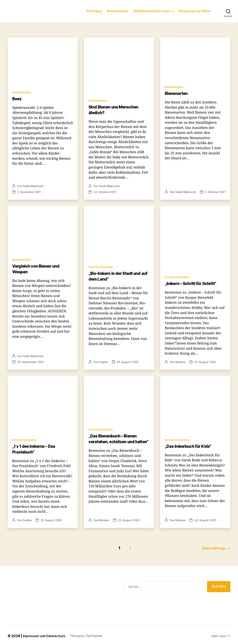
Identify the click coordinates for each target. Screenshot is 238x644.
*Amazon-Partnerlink (87, 633)
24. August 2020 (202, 520)
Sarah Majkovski (32, 192)
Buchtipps (100, 14)
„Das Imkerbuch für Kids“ (190, 446)
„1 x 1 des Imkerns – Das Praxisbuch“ (37, 449)
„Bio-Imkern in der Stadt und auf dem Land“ (117, 276)
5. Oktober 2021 (212, 192)
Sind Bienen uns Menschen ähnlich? (116, 115)
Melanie (179, 362)
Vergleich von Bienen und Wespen (38, 269)
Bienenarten (177, 99)
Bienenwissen (122, 14)
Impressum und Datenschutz (44, 633)
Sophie (103, 362)
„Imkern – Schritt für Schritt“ (193, 283)
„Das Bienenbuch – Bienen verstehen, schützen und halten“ (116, 441)
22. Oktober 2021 (136, 192)
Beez (17, 104)
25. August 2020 (125, 362)
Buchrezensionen (101, 267)
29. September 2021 (29, 362)
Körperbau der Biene (196, 14)
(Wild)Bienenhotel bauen (154, 14)
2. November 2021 (61, 192)
